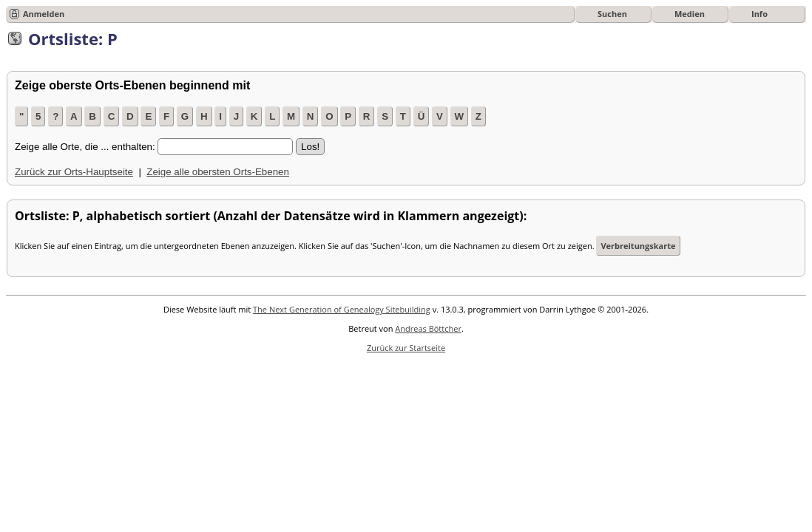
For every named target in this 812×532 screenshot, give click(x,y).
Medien (690, 14)
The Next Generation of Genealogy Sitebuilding (342, 309)
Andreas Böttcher (428, 328)
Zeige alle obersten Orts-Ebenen (218, 172)
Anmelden (44, 14)
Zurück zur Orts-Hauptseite (74, 172)
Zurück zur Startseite (406, 348)
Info (759, 14)
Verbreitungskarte (638, 246)
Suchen (612, 14)
